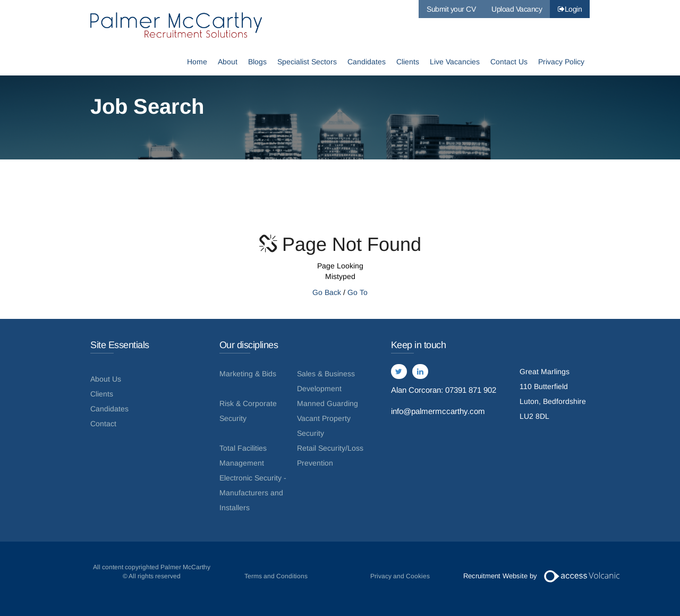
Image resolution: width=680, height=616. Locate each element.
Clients (408, 62)
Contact (103, 424)
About (228, 62)
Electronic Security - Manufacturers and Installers (253, 493)
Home (197, 62)
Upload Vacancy (517, 9)
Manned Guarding (328, 403)
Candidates (367, 62)
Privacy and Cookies (400, 576)
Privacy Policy (561, 62)
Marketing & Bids (248, 374)
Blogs (257, 62)
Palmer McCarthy (178, 25)
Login (570, 9)
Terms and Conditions (276, 576)
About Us (106, 379)
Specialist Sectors (307, 62)
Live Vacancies (455, 62)
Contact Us (509, 62)
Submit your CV (451, 9)
